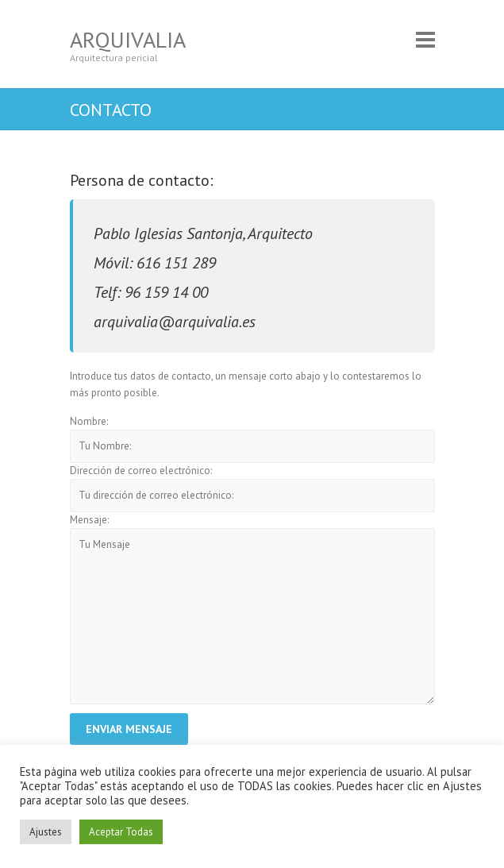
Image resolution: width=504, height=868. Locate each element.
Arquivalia (128, 39)
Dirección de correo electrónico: (141, 471)
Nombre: (89, 421)
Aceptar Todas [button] (121, 832)
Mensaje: (89, 520)
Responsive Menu (425, 39)
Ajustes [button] (46, 832)
